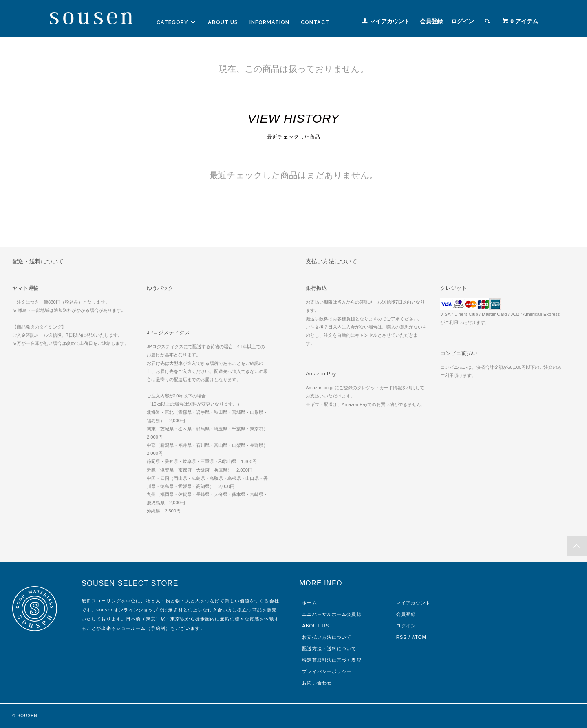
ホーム (309, 603)
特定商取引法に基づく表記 (332, 660)
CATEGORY (177, 22)
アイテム (520, 21)
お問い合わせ (317, 683)
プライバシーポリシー (327, 671)
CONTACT (315, 22)
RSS (402, 637)
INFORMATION (269, 22)
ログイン (463, 21)
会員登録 (431, 21)
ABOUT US (223, 22)
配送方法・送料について (329, 649)
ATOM (419, 637)
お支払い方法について (327, 637)
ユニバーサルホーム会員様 (332, 614)
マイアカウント (390, 21)
